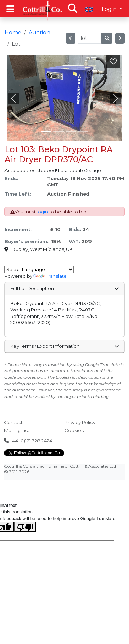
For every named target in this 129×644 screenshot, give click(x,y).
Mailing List (17, 430)
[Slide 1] (58, 132)
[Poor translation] (25, 527)
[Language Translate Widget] (39, 269)
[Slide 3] (83, 132)
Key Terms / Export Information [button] (64, 346)
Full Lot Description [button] (64, 288)
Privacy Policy (80, 422)
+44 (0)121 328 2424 (28, 441)
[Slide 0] (46, 132)
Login (110, 9)
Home (13, 32)
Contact (13, 422)
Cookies (74, 430)
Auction (39, 32)
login (42, 212)
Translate (50, 276)
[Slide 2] (71, 132)
